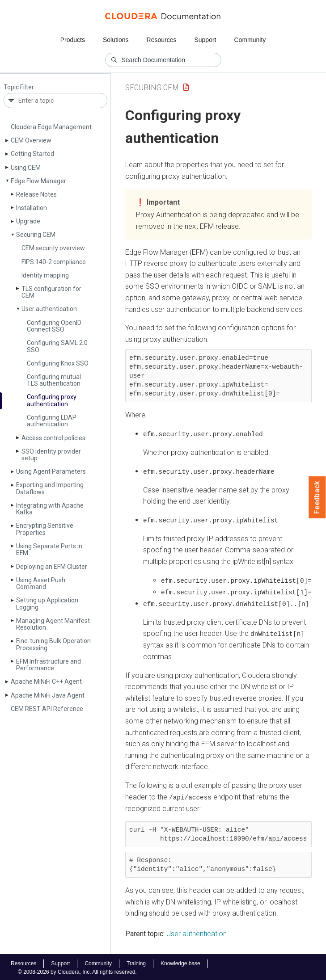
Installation (32, 208)
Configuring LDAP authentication (52, 421)
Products (73, 40)
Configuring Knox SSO (58, 363)
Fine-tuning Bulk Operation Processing (53, 644)
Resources (162, 40)
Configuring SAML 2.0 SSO (57, 346)
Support (205, 40)
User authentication (49, 309)
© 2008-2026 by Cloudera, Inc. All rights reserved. (77, 970)
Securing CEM (36, 235)
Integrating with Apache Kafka (50, 509)
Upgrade (28, 221)
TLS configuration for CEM (51, 292)
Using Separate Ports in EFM (49, 549)
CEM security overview (53, 248)
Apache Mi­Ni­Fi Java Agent (48, 695)
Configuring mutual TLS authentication (54, 380)
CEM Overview (31, 140)
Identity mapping (45, 275)
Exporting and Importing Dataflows (50, 488)
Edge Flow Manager (38, 181)
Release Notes (36, 194)
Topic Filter (19, 87)
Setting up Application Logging (47, 604)
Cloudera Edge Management (51, 127)
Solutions (116, 40)
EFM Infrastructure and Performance (49, 665)
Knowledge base (180, 962)
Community (250, 40)
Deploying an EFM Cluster (52, 567)
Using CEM (26, 168)
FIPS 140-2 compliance (54, 262)
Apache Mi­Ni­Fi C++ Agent (46, 681)
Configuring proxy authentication (52, 400)
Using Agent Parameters (51, 471)
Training (136, 962)
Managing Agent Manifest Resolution (53, 624)
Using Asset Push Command (41, 583)
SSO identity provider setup (51, 455)
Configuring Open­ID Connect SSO (54, 326)
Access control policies (53, 438)
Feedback (317, 497)
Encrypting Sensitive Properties (45, 529)
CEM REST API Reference (47, 709)
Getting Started (32, 154)
